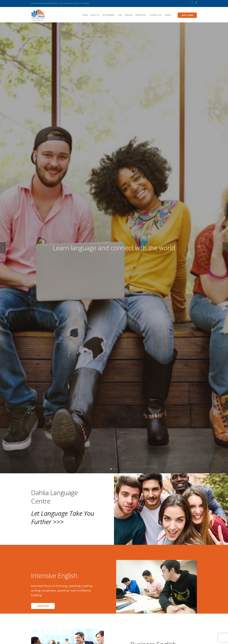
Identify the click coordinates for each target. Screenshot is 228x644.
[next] (225, 248)
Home (85, 15)
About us (95, 15)
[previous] (3, 248)
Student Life (156, 15)
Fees (120, 15)
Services (129, 15)
